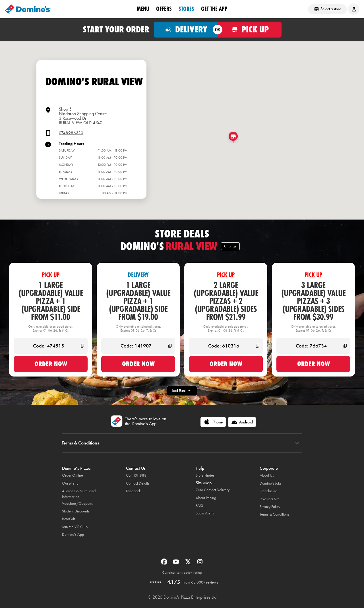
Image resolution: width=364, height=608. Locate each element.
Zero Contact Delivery (213, 490)
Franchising (268, 491)
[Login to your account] (354, 9)
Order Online (73, 475)
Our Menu (70, 483)
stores (186, 9)
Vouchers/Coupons (77, 503)
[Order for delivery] (186, 30)
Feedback (133, 491)
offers (164, 9)
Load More (182, 391)
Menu (143, 9)
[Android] (242, 422)
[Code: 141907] (138, 346)
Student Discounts (76, 511)
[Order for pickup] (250, 30)
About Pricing (206, 498)
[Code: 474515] (51, 346)
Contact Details (138, 483)
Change (230, 246)
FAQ (199, 505)
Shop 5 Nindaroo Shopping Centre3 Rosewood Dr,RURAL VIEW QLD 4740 (83, 116)
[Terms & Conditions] (297, 443)
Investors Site (270, 499)
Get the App (214, 9)
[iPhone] (213, 422)
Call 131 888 (136, 475)
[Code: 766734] (313, 346)
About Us (267, 475)
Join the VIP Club (75, 527)
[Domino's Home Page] (28, 9)
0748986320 (71, 133)
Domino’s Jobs (271, 483)
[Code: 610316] (226, 346)
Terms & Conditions (274, 514)
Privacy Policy (270, 507)
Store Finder (205, 475)
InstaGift (68, 519)
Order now (51, 364)
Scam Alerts (205, 513)
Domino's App (73, 534)
